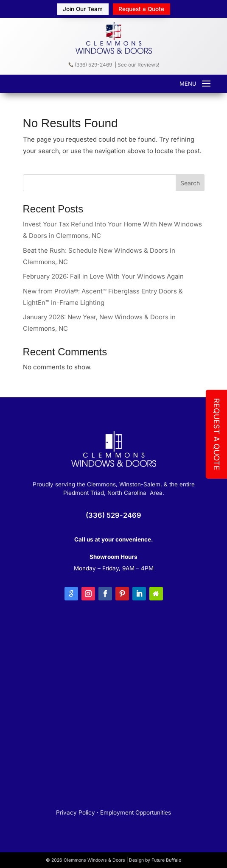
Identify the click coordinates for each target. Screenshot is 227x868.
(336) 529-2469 (90, 65)
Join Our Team (83, 9)
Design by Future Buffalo (155, 860)
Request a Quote (141, 9)
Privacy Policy (76, 812)
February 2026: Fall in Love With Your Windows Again (103, 276)
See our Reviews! (138, 65)
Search (190, 183)
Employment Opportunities (136, 812)
